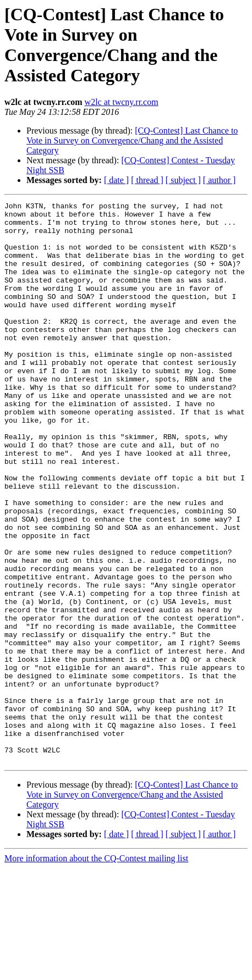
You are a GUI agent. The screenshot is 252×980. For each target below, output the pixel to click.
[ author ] (220, 180)
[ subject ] (183, 180)
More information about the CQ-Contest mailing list (96, 970)
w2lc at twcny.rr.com (122, 102)
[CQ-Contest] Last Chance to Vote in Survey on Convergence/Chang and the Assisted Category (132, 140)
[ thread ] (147, 180)
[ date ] (116, 180)
